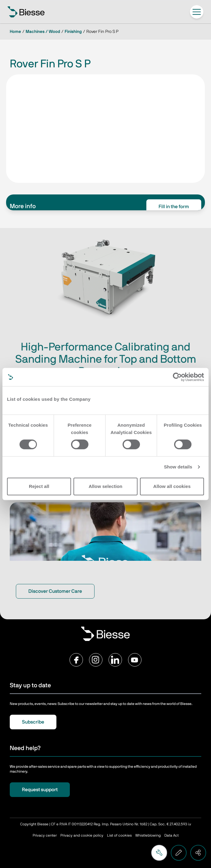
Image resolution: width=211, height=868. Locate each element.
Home (15, 32)
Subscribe (33, 722)
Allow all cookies (172, 486)
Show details (178, 467)
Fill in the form (174, 207)
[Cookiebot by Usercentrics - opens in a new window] (177, 377)
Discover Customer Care (55, 591)
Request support (40, 790)
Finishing (73, 32)
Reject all (39, 486)
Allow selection (106, 486)
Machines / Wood (43, 32)
